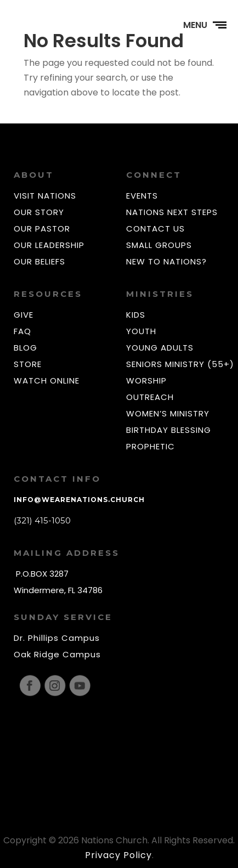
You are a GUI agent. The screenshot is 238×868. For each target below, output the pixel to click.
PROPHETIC (151, 446)
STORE (28, 364)
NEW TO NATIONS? (166, 261)
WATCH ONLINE (47, 381)
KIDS (136, 315)
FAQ (22, 331)
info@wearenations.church (79, 500)
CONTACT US (155, 229)
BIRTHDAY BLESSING (169, 430)
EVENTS (142, 196)
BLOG (25, 348)
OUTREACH (150, 397)
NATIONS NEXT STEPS (172, 212)
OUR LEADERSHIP (49, 245)
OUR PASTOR (42, 229)
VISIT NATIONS (45, 196)
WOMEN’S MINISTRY (168, 413)
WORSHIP (146, 381)
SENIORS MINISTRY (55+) (180, 364)
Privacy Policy (118, 855)
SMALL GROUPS (159, 245)
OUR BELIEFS (39, 261)
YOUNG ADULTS (160, 348)
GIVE (24, 315)
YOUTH (141, 331)
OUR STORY (39, 212)
